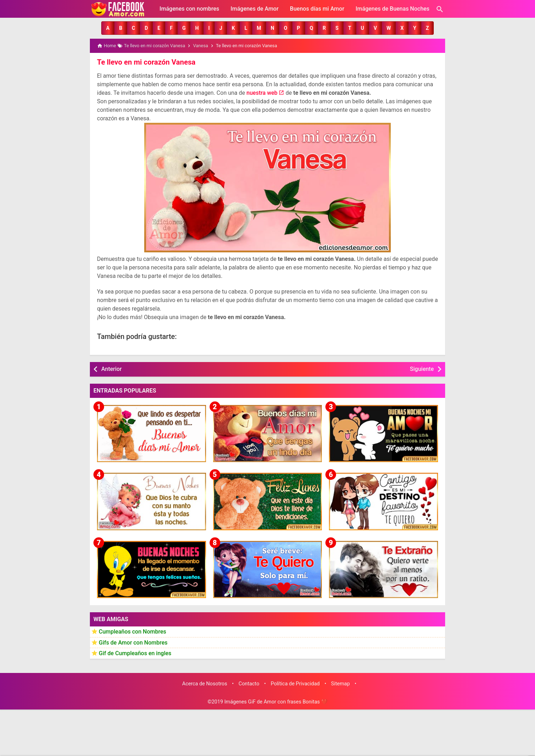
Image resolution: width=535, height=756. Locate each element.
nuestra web (262, 92)
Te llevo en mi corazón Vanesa (145, 62)
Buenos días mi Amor (317, 9)
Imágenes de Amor (255, 9)
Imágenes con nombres (189, 9)
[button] (108, 28)
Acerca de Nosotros (205, 683)
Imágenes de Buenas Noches (393, 9)
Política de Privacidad (295, 683)
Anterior (112, 369)
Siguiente (422, 369)
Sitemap (341, 683)
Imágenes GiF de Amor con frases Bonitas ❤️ (276, 702)
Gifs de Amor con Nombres (133, 642)
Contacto (249, 683)
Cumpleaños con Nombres (133, 631)
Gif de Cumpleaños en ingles (135, 653)
